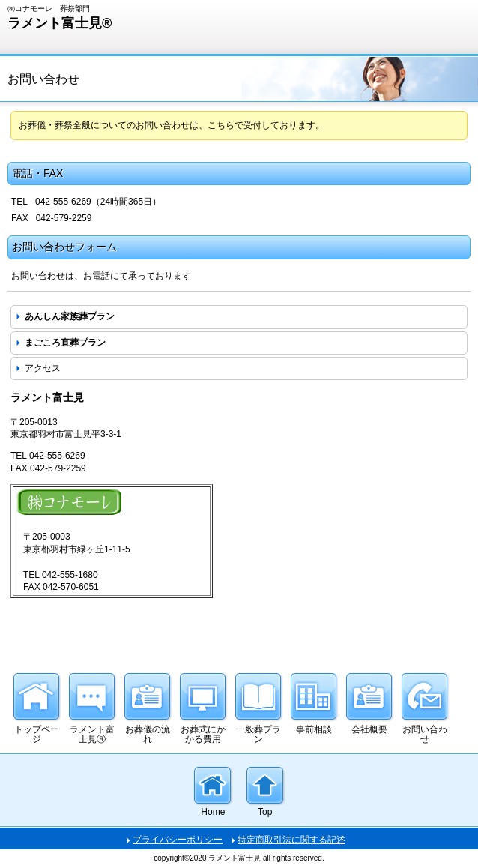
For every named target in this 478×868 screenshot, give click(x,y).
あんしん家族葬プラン (70, 316)
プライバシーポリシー (178, 840)
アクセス (43, 368)
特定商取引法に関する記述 (291, 840)
